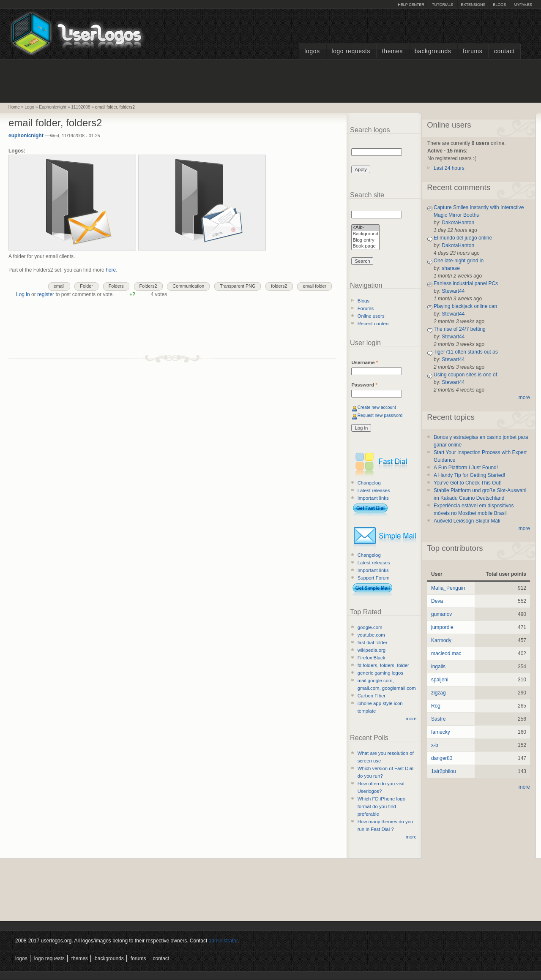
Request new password (380, 415)
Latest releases (374, 490)
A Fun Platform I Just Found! (466, 468)
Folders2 (148, 286)
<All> (365, 228)
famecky (441, 732)
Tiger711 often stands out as (466, 352)
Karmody (441, 640)
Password (364, 385)
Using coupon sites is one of (465, 375)
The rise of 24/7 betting (460, 329)
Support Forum (374, 578)
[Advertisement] (270, 80)
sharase (451, 268)
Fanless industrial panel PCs (466, 283)
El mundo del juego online (463, 238)
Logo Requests (351, 51)
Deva (437, 601)
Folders (116, 286)
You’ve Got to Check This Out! (468, 483)
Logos (312, 51)
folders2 (279, 286)
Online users (371, 316)
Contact (504, 51)
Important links (373, 498)
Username (365, 362)
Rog (436, 706)
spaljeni (440, 680)
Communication (188, 286)
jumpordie (442, 627)
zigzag (439, 693)
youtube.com (371, 635)
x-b (435, 745)
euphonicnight (26, 136)
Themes (392, 51)
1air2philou (444, 771)
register (46, 294)
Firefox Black (372, 658)
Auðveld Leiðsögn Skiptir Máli (467, 521)
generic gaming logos (380, 673)
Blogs (499, 5)
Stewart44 (453, 291)
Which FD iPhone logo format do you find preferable (381, 806)
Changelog (369, 483)
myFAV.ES (523, 5)
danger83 (442, 758)
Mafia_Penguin (448, 588)
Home (14, 107)
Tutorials (443, 5)
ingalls (438, 667)
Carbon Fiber (372, 696)
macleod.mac (446, 653)
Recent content (374, 324)
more (411, 719)
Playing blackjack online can (465, 306)
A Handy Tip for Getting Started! (469, 475)
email (59, 286)
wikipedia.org (372, 650)
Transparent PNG (238, 286)
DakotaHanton (458, 223)
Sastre (439, 719)
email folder (314, 286)
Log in (23, 294)
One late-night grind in (459, 261)
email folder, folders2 (115, 107)
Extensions (473, 5)
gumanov (441, 614)
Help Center (411, 5)
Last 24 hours (449, 168)
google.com (370, 627)
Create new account (377, 407)
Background (365, 234)
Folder (86, 286)
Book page (365, 246)
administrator (223, 941)
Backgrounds (433, 51)
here (111, 270)
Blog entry (365, 241)
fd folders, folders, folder (383, 665)
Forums (473, 51)
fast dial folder (373, 642)
